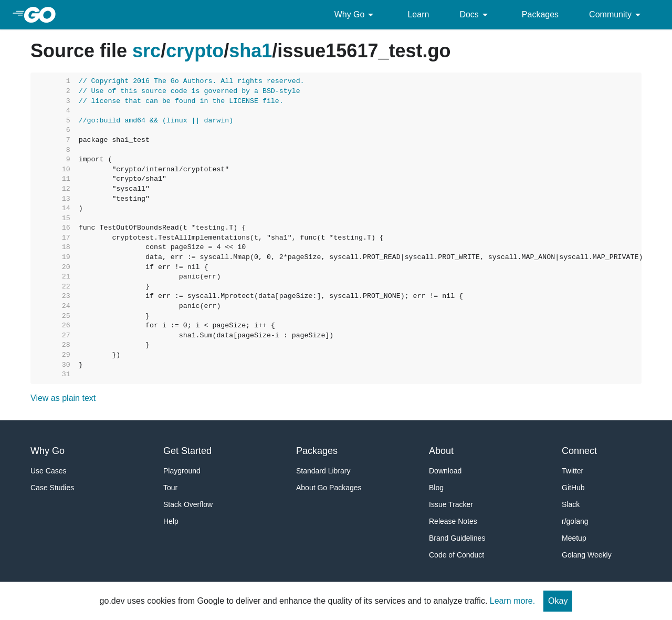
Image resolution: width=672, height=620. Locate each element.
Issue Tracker (451, 504)
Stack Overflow (188, 504)
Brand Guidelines (457, 538)
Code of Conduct (456, 555)
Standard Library (323, 471)
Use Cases (48, 471)
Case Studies (52, 488)
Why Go (356, 15)
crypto (195, 51)
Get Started (187, 451)
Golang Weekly (587, 555)
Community (617, 15)
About (441, 451)
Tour (170, 488)
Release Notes (453, 521)
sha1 (250, 51)
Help (171, 521)
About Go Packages (329, 488)
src (146, 51)
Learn (418, 14)
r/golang (575, 521)
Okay (558, 601)
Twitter (573, 471)
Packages (540, 14)
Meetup (574, 538)
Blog (436, 488)
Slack (571, 504)
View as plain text (63, 398)
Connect (579, 451)
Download (445, 471)
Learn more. (512, 601)
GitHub (573, 488)
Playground (182, 471)
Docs (475, 15)
